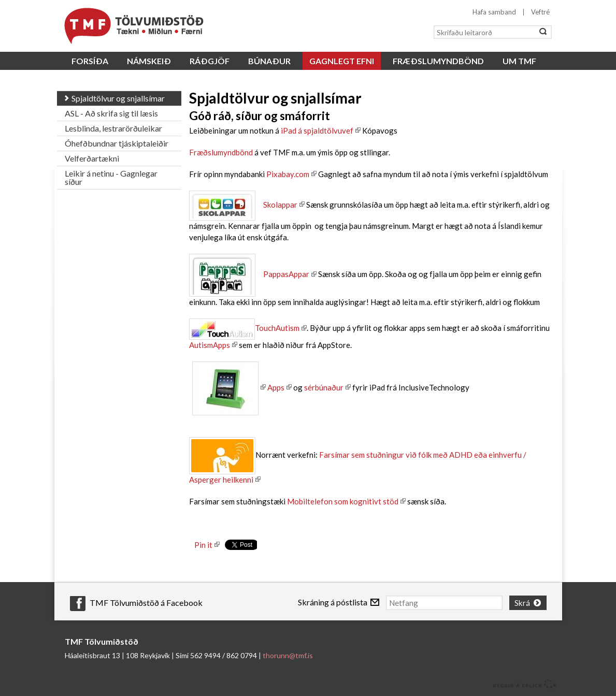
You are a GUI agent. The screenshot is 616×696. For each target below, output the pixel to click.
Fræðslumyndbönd (221, 152)
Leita (543, 32)
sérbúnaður (324, 387)
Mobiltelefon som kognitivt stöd (343, 501)
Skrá (524, 602)
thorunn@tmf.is (288, 654)
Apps (276, 387)
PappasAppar (286, 274)
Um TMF (519, 61)
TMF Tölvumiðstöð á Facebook (146, 603)
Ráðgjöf (210, 61)
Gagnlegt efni (342, 61)
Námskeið (149, 61)
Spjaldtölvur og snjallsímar (118, 98)
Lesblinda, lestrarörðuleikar (113, 128)
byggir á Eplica (522, 683)
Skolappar (243, 205)
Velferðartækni (92, 158)
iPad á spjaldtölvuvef (317, 130)
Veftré (540, 12)
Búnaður (269, 61)
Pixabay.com (288, 174)
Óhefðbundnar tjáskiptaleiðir (117, 143)
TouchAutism (277, 328)
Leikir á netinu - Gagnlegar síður (111, 177)
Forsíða (90, 61)
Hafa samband (494, 12)
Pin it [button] (203, 545)
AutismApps (210, 345)
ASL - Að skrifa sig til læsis (111, 113)
